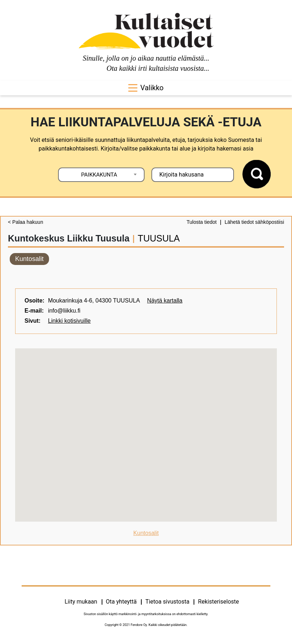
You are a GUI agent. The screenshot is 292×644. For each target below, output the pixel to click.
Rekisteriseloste (218, 602)
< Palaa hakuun (26, 222)
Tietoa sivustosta (167, 602)
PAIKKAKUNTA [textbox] (99, 175)
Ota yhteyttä (121, 602)
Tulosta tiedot (202, 222)
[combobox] (101, 175)
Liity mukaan (81, 602)
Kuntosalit (29, 259)
